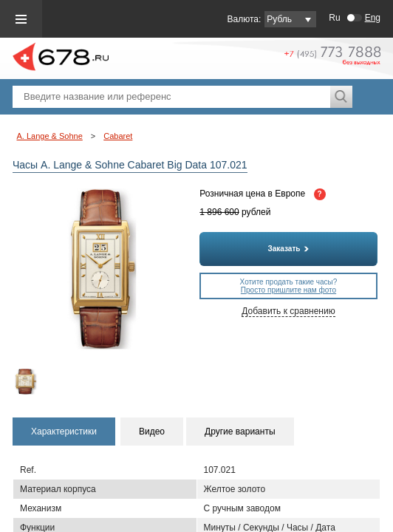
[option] (34, 382)
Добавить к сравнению (288, 311)
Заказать (289, 249)
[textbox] (171, 97)
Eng (373, 18)
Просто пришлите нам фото (288, 290)
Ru (334, 18)
